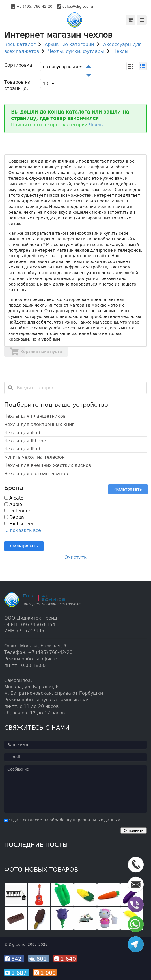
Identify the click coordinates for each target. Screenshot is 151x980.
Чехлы (121, 51)
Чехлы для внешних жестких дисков (48, 465)
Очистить (75, 557)
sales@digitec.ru (78, 6)
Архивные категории (69, 44)
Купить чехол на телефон (34, 457)
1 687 (17, 973)
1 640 (65, 959)
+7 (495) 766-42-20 (34, 6)
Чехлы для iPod (22, 433)
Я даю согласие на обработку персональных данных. (63, 820)
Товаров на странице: (17, 85)
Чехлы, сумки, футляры (76, 51)
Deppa (14, 517)
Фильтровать (128, 489)
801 (39, 959)
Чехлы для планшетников (35, 416)
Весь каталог (20, 44)
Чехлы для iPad (22, 449)
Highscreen (20, 524)
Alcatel (14, 498)
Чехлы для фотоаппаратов (36, 474)
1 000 (45, 973)
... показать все (23, 530)
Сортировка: (19, 65)
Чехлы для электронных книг (39, 424)
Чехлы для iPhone (25, 441)
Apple (13, 504)
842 (14, 959)
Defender (17, 511)
